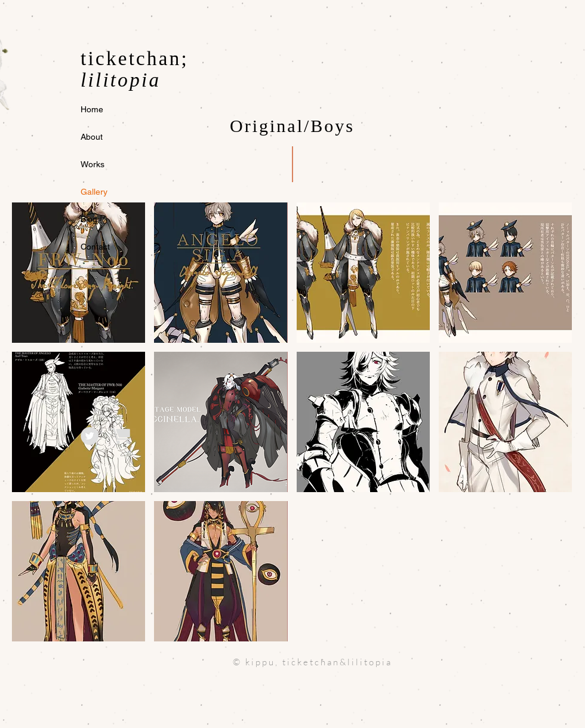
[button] (78, 273)
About (92, 137)
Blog (89, 219)
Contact (95, 247)
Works (93, 164)
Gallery (94, 192)
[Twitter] (90, 436)
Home (92, 109)
